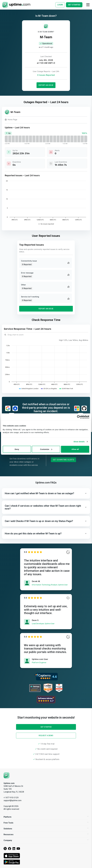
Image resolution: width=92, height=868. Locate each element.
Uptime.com (9, 783)
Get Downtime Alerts (64, 460)
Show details (79, 442)
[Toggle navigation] (88, 5)
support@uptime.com (13, 800)
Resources (46, 834)
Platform (46, 817)
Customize (46, 449)
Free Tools (46, 823)
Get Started (46, 727)
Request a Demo (46, 736)
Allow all (75, 449)
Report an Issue (46, 85)
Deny (17, 449)
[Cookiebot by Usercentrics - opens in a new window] (79, 417)
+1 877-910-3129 (11, 798)
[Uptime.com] (7, 775)
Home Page (11, 120)
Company (46, 840)
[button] (46, 493)
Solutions (46, 829)
